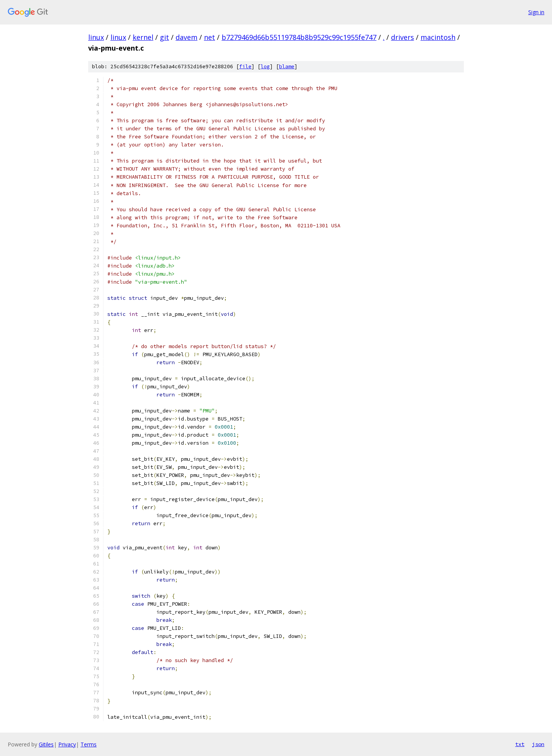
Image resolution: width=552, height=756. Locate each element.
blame (287, 67)
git (164, 37)
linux (96, 37)
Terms (89, 744)
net (209, 37)
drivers (402, 37)
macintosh (438, 37)
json (538, 744)
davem (186, 37)
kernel (143, 37)
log (265, 67)
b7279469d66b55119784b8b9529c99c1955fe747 (299, 37)
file (245, 67)
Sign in (536, 12)
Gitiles (46, 744)
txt (520, 744)
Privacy (67, 744)
